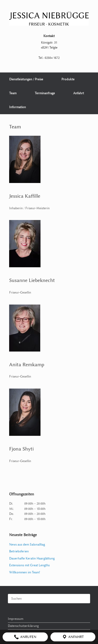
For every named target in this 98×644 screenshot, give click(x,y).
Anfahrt (79, 93)
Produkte (68, 79)
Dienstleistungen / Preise (26, 79)
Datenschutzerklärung (23, 626)
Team (13, 93)
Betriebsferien (19, 551)
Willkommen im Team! (25, 572)
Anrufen (25, 637)
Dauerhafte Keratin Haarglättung (32, 558)
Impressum (16, 619)
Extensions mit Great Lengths (29, 565)
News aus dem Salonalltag (27, 544)
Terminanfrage (45, 93)
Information (18, 107)
